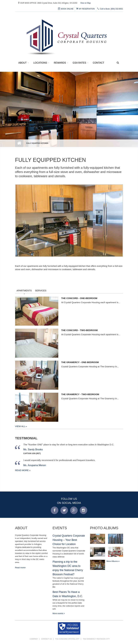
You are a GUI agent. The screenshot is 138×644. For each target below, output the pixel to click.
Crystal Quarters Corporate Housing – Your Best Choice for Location (69, 540)
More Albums (112, 561)
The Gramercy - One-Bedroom (80, 362)
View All (21, 426)
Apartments (24, 290)
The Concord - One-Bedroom (79, 298)
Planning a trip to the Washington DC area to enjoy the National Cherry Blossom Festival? (68, 568)
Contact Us (47, 639)
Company (34, 639)
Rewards (60, 63)
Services (41, 290)
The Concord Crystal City (67, 639)
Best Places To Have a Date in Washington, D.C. (68, 594)
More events (58, 613)
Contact (99, 63)
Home (19, 143)
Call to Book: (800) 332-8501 (110, 9)
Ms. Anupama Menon (35, 465)
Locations (40, 63)
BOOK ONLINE (66, 9)
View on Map (85, 3)
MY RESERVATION (85, 9)
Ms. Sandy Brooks (33, 449)
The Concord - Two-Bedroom (79, 330)
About (23, 63)
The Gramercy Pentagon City (96, 639)
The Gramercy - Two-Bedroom (80, 394)
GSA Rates (79, 63)
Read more (22, 470)
